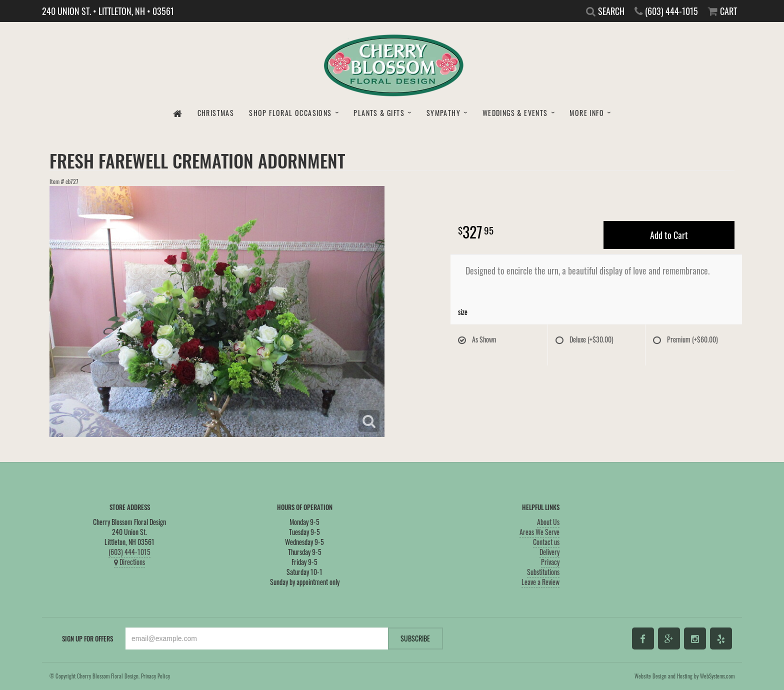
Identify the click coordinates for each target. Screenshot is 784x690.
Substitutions (543, 572)
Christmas (216, 113)
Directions (129, 562)
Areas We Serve (539, 532)
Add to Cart (669, 235)
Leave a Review (540, 582)
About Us (548, 522)
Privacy (550, 562)
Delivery (549, 552)
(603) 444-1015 (129, 552)
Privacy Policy (155, 676)
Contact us (546, 542)
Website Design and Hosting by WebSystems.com (684, 676)
